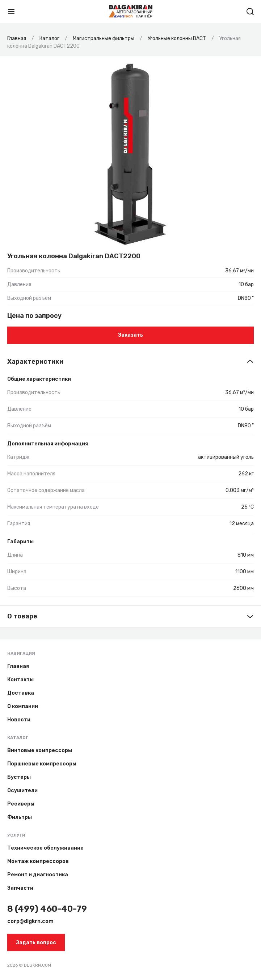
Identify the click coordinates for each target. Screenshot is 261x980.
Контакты (20, 680)
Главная (18, 666)
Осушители (22, 791)
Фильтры (20, 817)
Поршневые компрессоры (42, 764)
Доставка (21, 693)
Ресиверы (21, 804)
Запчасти (20, 888)
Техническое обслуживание (45, 848)
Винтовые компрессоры (40, 750)
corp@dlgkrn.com (30, 921)
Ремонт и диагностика (38, 875)
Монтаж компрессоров (38, 861)
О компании (23, 706)
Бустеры (19, 777)
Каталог (18, 738)
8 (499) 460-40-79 (47, 909)
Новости (19, 720)
